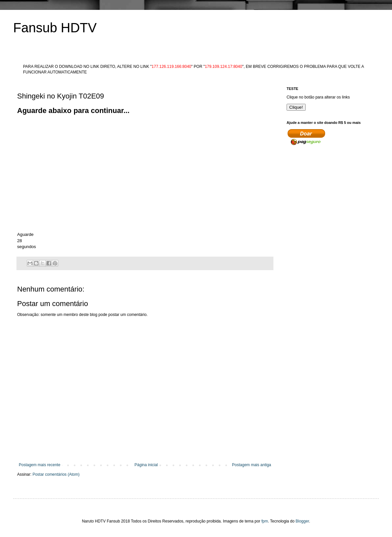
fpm (265, 521)
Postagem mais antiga (252, 465)
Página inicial (146, 465)
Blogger (302, 521)
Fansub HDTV (55, 28)
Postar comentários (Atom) (56, 474)
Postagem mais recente (40, 465)
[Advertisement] (137, 131)
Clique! (296, 107)
